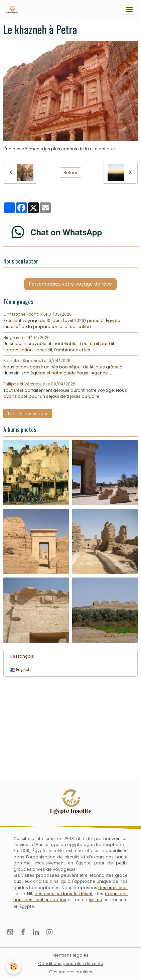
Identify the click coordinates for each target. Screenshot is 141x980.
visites (95, 900)
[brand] (13, 10)
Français (22, 656)
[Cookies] (14, 966)
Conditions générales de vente (71, 963)
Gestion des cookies (71, 972)
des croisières (113, 888)
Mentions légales (70, 955)
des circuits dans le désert (63, 894)
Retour (70, 173)
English (20, 670)
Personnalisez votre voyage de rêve (70, 284)
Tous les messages (28, 414)
